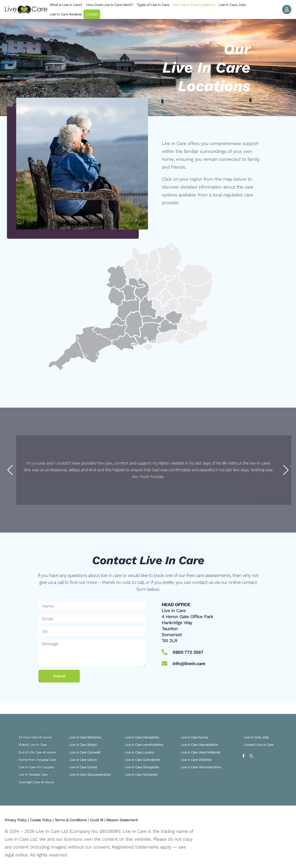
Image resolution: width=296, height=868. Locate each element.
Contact (92, 14)
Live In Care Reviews (66, 14)
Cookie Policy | (50, 820)
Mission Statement (149, 820)
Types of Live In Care (153, 5)
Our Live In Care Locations (194, 5)
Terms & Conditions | (87, 820)
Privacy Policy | (20, 820)
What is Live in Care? (66, 5)
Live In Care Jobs (232, 5)
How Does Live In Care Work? (109, 5)
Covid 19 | (119, 820)
